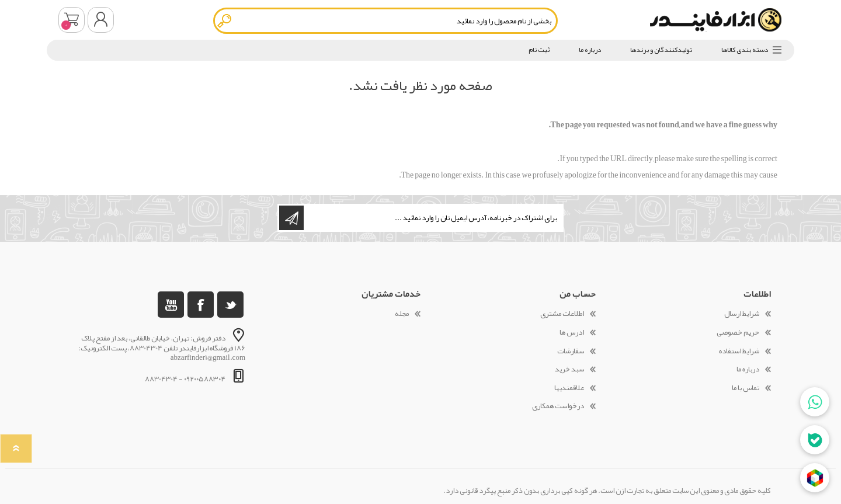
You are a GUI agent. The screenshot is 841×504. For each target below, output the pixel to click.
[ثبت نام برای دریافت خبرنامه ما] (433, 218)
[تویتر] (230, 305)
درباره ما (748, 369)
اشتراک (291, 218)
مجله (402, 314)
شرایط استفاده (739, 351)
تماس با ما (746, 388)
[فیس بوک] (201, 305)
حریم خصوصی (738, 332)
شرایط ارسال (742, 314)
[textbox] (385, 21)
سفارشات (571, 351)
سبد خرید (72, 20)
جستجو (225, 21)
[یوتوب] (171, 305)
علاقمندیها (569, 388)
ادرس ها (572, 332)
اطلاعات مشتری (562, 314)
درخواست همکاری (558, 406)
